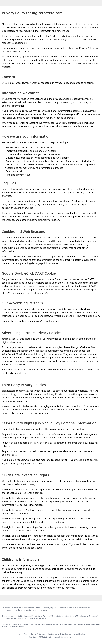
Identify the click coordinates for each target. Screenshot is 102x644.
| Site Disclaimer (53, 634)
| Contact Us (66, 634)
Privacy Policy (23, 634)
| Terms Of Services (37, 634)
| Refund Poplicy (78, 634)
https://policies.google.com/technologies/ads (26, 293)
